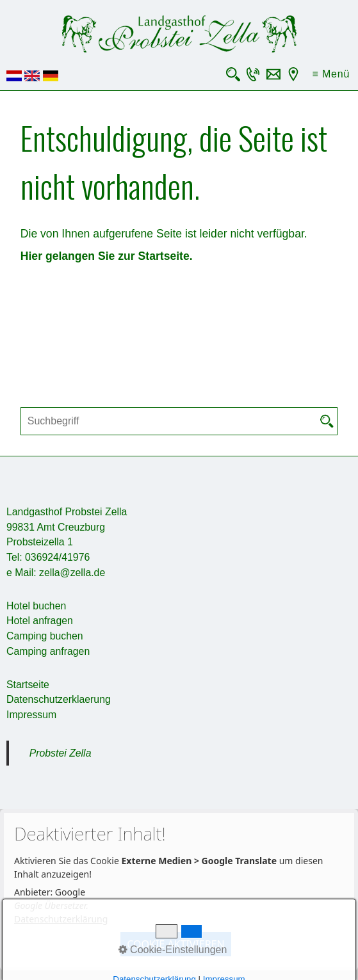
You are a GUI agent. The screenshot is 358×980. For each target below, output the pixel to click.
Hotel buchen (36, 606)
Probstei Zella (61, 753)
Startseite (28, 685)
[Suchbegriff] (179, 421)
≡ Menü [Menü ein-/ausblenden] (331, 74)
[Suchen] (327, 421)
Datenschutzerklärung (61, 919)
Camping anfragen (48, 651)
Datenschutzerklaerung (59, 699)
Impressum (31, 715)
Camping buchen (45, 636)
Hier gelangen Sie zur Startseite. (107, 256)
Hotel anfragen (40, 621)
